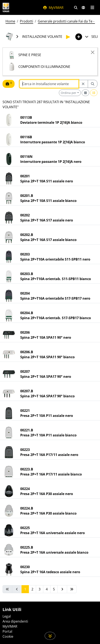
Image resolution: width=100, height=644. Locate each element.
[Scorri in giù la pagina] (50, 636)
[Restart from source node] (83, 84)
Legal (7, 616)
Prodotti (26, 21)
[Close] (93, 52)
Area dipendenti (15, 621)
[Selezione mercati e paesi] (83, 8)
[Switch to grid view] (85, 93)
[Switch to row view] (94, 93)
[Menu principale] (92, 8)
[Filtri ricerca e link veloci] (76, 8)
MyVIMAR (53, 8)
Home (10, 21)
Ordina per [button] (69, 93)
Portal (7, 631)
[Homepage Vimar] (6, 7)
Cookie (8, 636)
